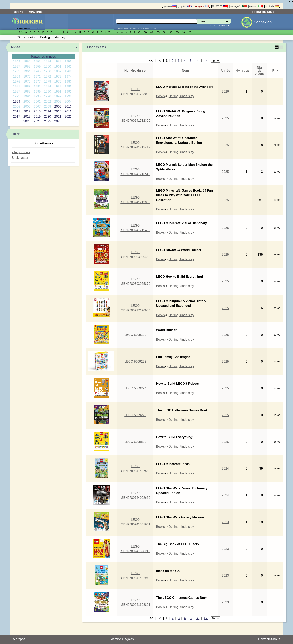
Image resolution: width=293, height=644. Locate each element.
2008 (48, 107)
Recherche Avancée (220, 25)
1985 (58, 86)
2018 (27, 116)
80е (165, 32)
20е (191, 32)
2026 (58, 121)
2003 (58, 101)
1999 (17, 101)
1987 (17, 91)
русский (169, 6)
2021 (58, 116)
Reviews (18, 12)
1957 (17, 66)
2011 (17, 111)
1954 (48, 61)
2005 (17, 107)
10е (184, 32)
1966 (48, 71)
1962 (68, 66)
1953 (37, 61)
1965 (37, 71)
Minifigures (79, 22)
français (202, 6)
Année (15, 47)
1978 (48, 82)
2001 (37, 101)
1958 (27, 66)
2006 (27, 107)
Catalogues (36, 12)
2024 (37, 121)
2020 (48, 116)
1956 (68, 61)
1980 (68, 82)
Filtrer (15, 134)
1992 (68, 91)
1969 (17, 76)
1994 (27, 96)
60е (152, 32)
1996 (48, 96)
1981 (17, 86)
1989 (37, 91)
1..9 (21, 32)
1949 (17, 61)
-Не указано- (21, 152)
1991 (58, 91)
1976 (27, 82)
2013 (37, 111)
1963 (17, 71)
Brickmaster (20, 158)
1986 (68, 86)
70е (159, 32)
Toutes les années (43, 57)
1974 (68, 76)
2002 (48, 101)
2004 (68, 101)
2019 (37, 116)
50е (146, 32)
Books (160, 96)
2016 (68, 111)
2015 (58, 111)
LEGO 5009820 (135, 442)
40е (139, 32)
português (238, 6)
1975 (17, 82)
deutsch (272, 6)
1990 (48, 91)
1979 (58, 82)
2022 (68, 116)
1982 (27, 86)
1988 (27, 91)
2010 (68, 107)
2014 (48, 111)
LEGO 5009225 (135, 415)
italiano (256, 6)
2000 (27, 101)
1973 (58, 76)
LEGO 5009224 (135, 388)
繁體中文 (220, 6)
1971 (37, 76)
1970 (27, 76)
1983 (37, 86)
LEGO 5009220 (135, 335)
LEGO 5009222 (135, 362)
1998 (68, 96)
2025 (48, 121)
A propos (19, 639)
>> (206, 61)
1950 (27, 61)
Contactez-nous (269, 639)
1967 (58, 71)
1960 (48, 66)
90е (171, 32)
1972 (48, 76)
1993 (17, 96)
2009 (58, 107)
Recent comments (263, 12)
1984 (48, 86)
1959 (37, 66)
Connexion (263, 22)
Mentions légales (122, 639)
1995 (37, 96)
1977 (37, 82)
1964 (27, 71)
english (185, 6)
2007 (37, 107)
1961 (58, 66)
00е (178, 32)
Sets (56, 22)
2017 (17, 116)
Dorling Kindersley (181, 96)
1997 (58, 96)
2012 (27, 111)
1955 (58, 61)
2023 (27, 121)
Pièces (102, 22)
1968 (68, 71)
